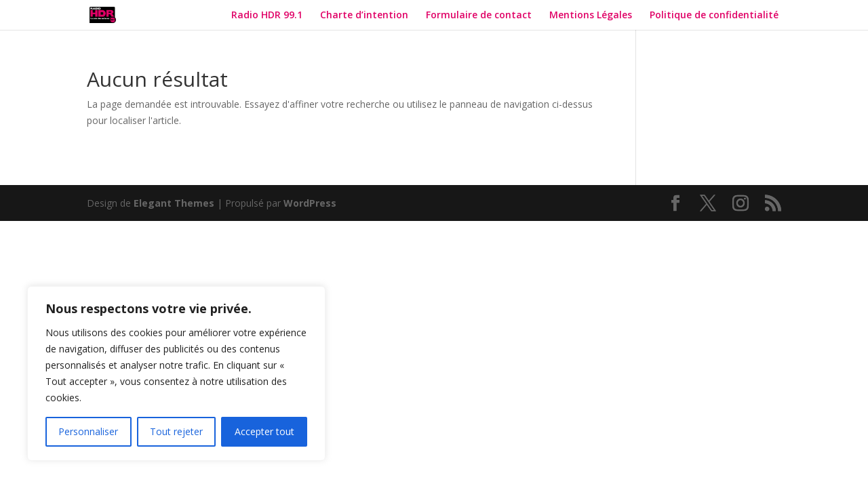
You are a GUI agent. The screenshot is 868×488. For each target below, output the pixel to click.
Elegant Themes (174, 203)
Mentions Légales (591, 16)
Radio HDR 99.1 (267, 16)
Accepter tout (264, 431)
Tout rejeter (176, 431)
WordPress (310, 203)
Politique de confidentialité (715, 16)
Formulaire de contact (479, 16)
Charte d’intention (364, 16)
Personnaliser (88, 431)
